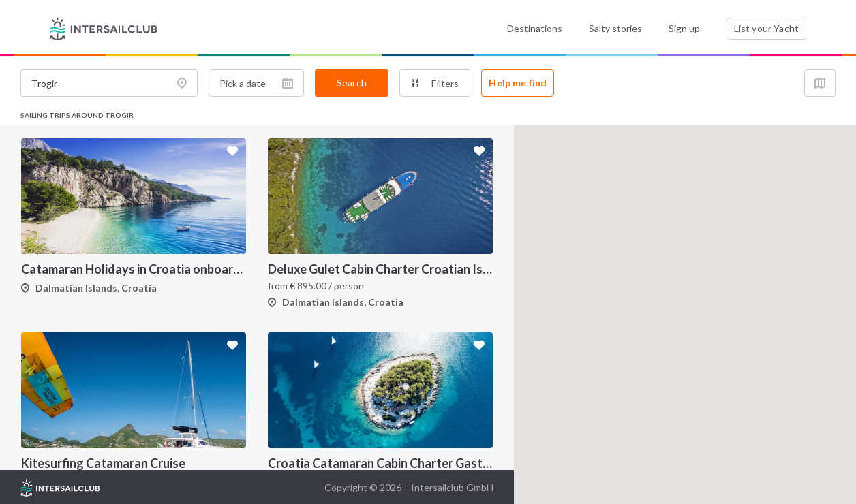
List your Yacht (766, 28)
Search (352, 83)
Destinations (535, 28)
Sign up (684, 28)
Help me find (518, 83)
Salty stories (615, 28)
